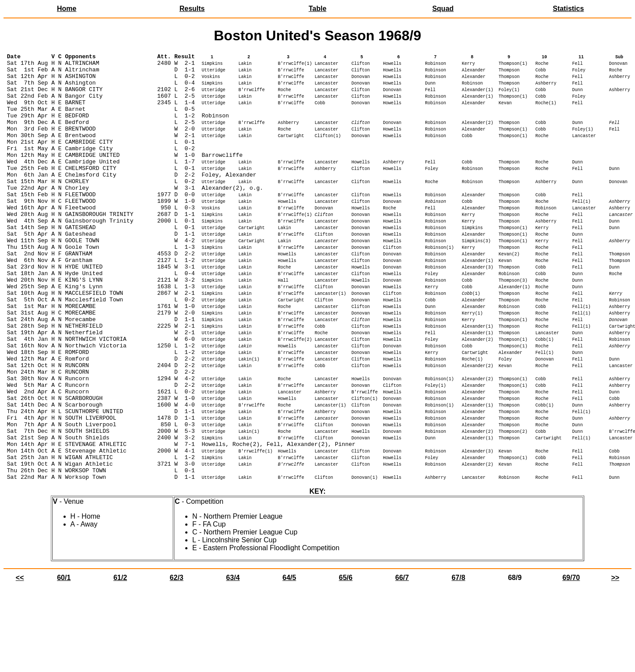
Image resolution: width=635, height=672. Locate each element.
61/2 (120, 663)
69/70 (571, 663)
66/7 (402, 663)
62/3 (177, 663)
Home (67, 9)
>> (615, 663)
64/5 (289, 663)
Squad (443, 9)
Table (318, 9)
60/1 (64, 663)
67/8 (458, 663)
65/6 (346, 663)
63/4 (233, 663)
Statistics (568, 9)
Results (192, 9)
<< (20, 663)
